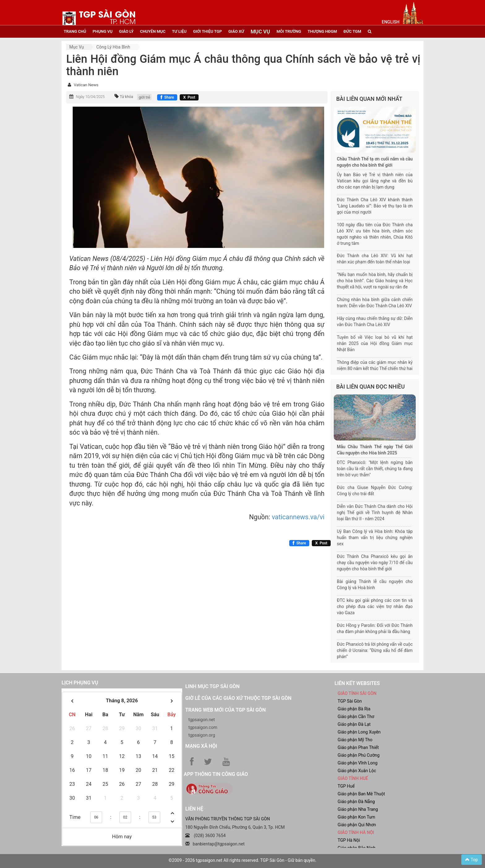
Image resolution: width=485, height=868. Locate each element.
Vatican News (86, 85)
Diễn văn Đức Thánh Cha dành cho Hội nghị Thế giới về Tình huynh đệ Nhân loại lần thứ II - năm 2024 (375, 513)
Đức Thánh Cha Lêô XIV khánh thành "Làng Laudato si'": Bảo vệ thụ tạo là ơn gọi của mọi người (375, 206)
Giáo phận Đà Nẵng (356, 802)
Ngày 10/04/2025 (90, 97)
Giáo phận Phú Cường (359, 755)
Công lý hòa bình (113, 47)
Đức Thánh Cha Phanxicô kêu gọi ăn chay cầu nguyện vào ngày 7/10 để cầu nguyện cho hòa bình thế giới (375, 563)
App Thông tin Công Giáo (216, 774)
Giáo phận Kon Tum (357, 817)
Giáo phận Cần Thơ (356, 717)
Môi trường (289, 31)
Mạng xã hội (201, 746)
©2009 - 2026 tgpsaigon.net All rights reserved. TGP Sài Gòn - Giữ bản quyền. (242, 860)
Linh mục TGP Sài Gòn (212, 686)
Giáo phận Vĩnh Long (358, 763)
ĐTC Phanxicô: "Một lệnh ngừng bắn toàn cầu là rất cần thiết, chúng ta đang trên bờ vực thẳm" (375, 469)
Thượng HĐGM (322, 31)
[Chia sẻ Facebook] (167, 97)
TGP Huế (346, 786)
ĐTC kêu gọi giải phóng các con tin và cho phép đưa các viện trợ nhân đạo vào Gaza (375, 606)
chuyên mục (153, 31)
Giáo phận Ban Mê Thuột (361, 794)
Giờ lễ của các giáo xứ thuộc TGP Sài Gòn (238, 698)
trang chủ (75, 31)
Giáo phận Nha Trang (358, 809)
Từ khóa (126, 97)
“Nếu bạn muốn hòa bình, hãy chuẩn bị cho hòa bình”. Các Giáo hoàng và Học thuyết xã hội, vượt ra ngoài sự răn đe (375, 281)
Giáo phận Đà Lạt (354, 724)
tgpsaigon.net (202, 720)
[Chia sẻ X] (189, 97)
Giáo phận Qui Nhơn (357, 825)
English (391, 22)
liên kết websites (357, 683)
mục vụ (260, 32)
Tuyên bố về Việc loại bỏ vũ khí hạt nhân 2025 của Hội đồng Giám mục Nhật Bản (375, 343)
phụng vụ (102, 31)
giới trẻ (144, 97)
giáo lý (126, 31)
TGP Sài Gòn (350, 701)
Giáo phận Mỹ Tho (355, 740)
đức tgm (352, 31)
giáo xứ (236, 31)
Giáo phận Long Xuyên (359, 732)
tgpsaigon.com (203, 727)
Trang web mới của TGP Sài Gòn (225, 710)
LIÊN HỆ (194, 809)
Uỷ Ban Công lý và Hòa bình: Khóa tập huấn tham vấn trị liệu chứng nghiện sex (375, 538)
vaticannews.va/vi (298, 517)
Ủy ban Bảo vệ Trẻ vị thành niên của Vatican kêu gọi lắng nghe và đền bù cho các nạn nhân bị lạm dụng (375, 181)
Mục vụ (77, 47)
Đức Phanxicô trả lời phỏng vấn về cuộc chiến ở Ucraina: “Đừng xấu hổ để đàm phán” (375, 650)
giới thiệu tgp (207, 31)
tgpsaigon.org (202, 735)
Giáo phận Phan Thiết (358, 747)
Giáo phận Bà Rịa (354, 709)
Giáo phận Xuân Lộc (357, 771)
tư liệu (179, 31)
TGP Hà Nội (349, 840)
